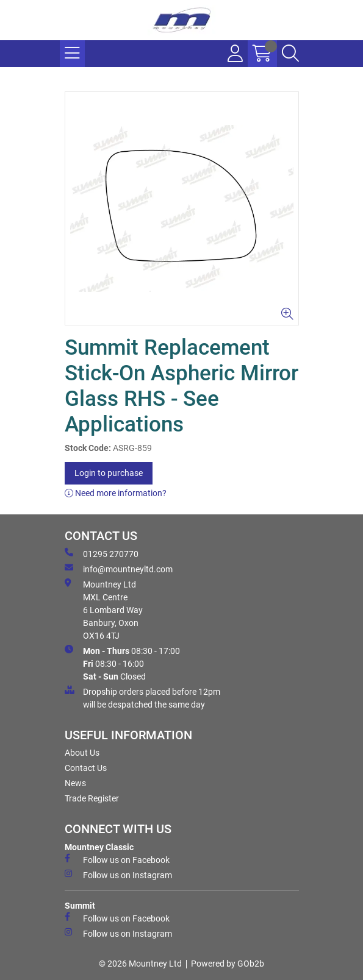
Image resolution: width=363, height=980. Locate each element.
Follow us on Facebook (117, 859)
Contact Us (86, 768)
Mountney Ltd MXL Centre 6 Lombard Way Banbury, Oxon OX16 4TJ (104, 609)
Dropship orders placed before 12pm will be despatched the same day (142, 698)
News (75, 783)
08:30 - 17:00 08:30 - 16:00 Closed (122, 663)
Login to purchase (109, 473)
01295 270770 (102, 553)
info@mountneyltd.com (119, 569)
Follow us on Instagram (118, 875)
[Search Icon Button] (290, 54)
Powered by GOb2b (228, 964)
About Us (82, 753)
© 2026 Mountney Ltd (140, 964)
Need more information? (116, 493)
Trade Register (92, 798)
